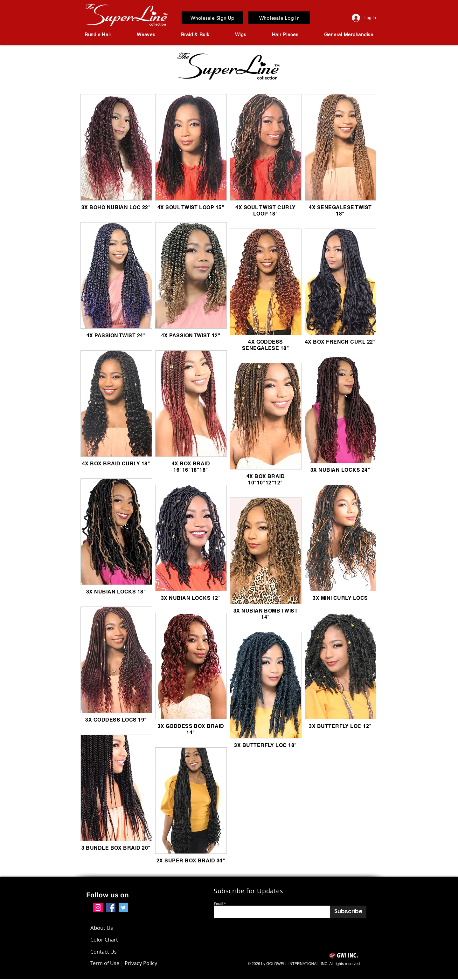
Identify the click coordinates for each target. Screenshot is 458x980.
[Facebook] (111, 908)
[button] (98, 34)
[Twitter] (123, 908)
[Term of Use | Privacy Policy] (124, 963)
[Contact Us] (109, 952)
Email (218, 904)
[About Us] (105, 928)
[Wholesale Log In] (279, 18)
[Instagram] (98, 908)
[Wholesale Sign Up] (212, 18)
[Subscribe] (348, 912)
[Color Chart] (106, 940)
